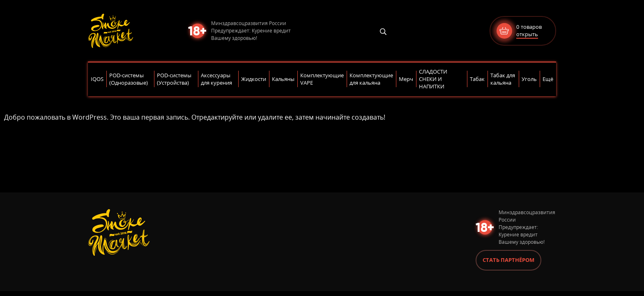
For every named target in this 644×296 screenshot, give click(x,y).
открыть (527, 34)
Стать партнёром (508, 260)
